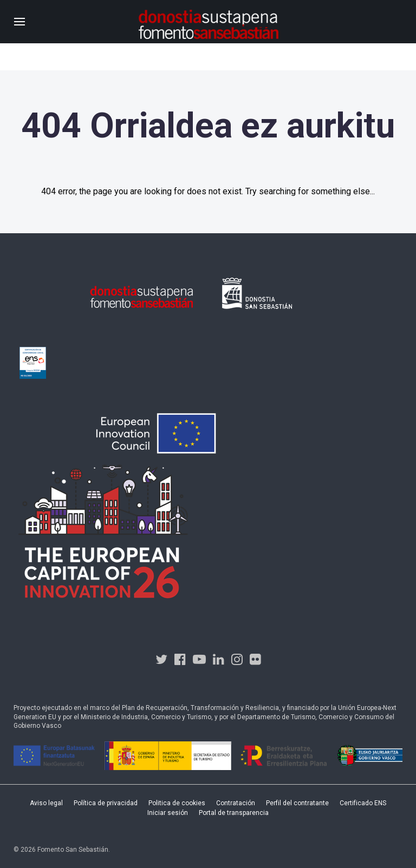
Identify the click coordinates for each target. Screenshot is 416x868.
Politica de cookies (177, 803)
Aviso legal (46, 803)
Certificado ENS (363, 803)
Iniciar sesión (168, 813)
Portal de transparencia (234, 813)
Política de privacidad (106, 803)
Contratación (236, 803)
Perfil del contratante (297, 803)
